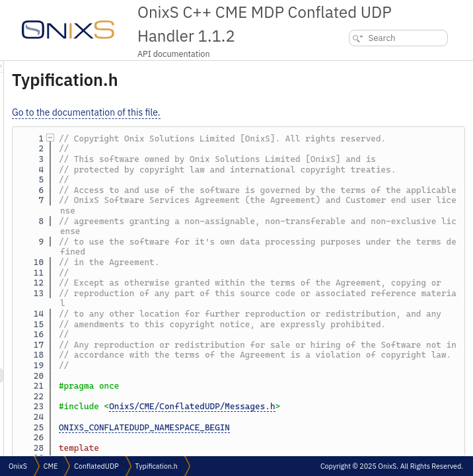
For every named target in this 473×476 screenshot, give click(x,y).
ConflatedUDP (96, 466)
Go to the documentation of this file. (251, 112)
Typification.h (157, 466)
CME (51, 466)
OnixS (18, 466)
